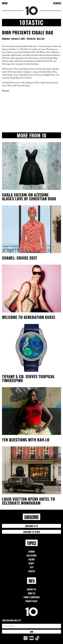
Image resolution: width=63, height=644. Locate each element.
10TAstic (32, 571)
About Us (32, 593)
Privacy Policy (32, 601)
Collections (32, 555)
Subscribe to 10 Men (32, 532)
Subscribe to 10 (31, 526)
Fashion (32, 551)
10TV (32, 567)
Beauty (31, 563)
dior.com (6, 91)
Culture (32, 559)
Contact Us (31, 589)
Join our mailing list (12, 620)
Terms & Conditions (32, 597)
